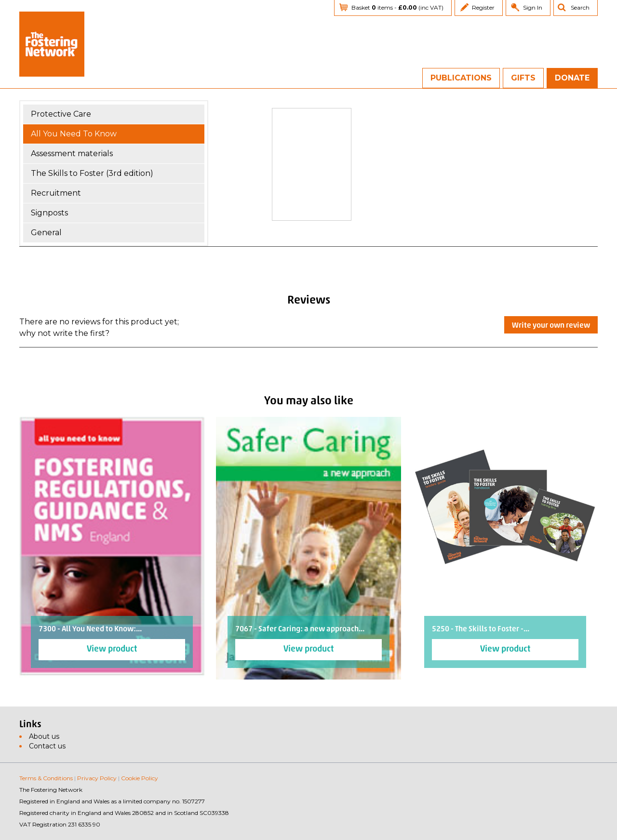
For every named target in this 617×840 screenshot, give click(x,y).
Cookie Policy (140, 778)
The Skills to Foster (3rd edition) (92, 173)
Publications (461, 78)
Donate (572, 78)
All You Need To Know (74, 134)
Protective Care (61, 114)
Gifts (523, 78)
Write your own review (551, 326)
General (46, 233)
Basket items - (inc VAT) (397, 7)
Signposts (49, 213)
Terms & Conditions (46, 778)
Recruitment (56, 193)
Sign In (533, 7)
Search (580, 7)
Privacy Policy (97, 778)
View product (112, 649)
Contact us (47, 746)
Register (483, 7)
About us (44, 736)
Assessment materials (72, 153)
